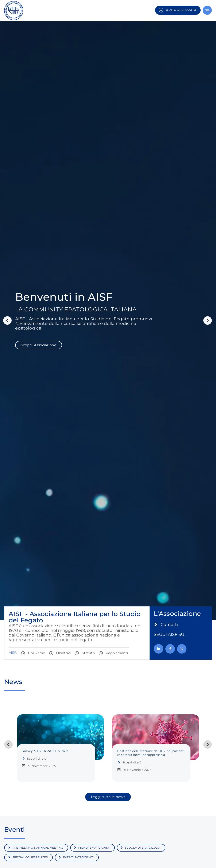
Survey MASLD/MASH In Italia (45, 751)
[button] (7, 320)
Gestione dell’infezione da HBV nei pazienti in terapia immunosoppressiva (151, 753)
